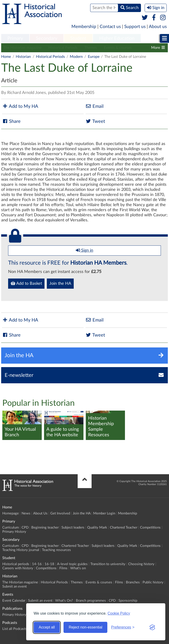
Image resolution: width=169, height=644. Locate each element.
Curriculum (11, 528)
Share (11, 121)
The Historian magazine (22, 48)
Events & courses (118, 48)
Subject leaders (73, 528)
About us (158, 27)
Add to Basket (26, 283)
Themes (91, 48)
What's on (78, 568)
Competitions (150, 528)
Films (63, 568)
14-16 (37, 564)
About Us (40, 513)
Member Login (104, 513)
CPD (25, 528)
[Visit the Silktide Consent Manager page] (152, 627)
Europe (94, 57)
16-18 (49, 564)
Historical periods (16, 564)
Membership (84, 27)
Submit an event (14, 587)
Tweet (95, 121)
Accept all (47, 627)
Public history (153, 582)
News (26, 513)
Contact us (110, 27)
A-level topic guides (72, 564)
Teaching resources (56, 550)
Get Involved (60, 513)
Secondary (47, 38)
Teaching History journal (21, 550)
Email (95, 106)
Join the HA (60, 284)
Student (78, 38)
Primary (15, 38)
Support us (135, 27)
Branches (133, 582)
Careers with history (18, 568)
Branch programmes (91, 601)
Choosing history (141, 564)
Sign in (84, 250)
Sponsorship (128, 601)
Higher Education (117, 38)
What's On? (64, 601)
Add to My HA (20, 106)
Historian (23, 57)
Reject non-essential (85, 627)
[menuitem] (15, 39)
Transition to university (108, 564)
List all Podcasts (15, 629)
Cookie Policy (119, 613)
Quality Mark (97, 528)
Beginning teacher (45, 528)
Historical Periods (63, 48)
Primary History (14, 532)
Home (6, 57)
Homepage (11, 513)
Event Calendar (14, 601)
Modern (76, 57)
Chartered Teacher (124, 528)
